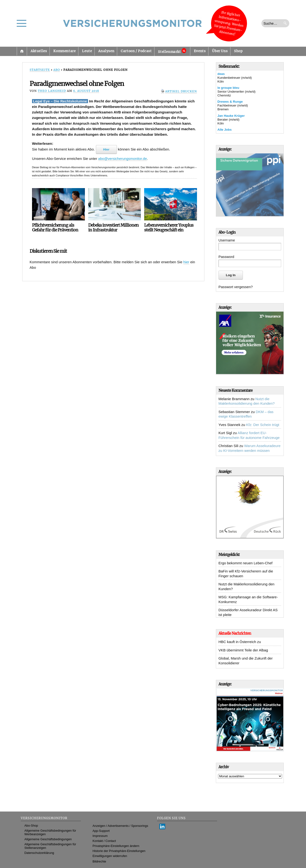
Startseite (22, 51)
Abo (57, 70)
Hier (106, 149)
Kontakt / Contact (104, 841)
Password (226, 257)
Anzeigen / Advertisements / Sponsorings (120, 826)
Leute (87, 51)
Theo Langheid (52, 91)
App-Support (101, 831)
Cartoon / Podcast (136, 51)
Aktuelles (39, 51)
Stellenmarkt (172, 51)
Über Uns (220, 51)
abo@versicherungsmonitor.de (123, 159)
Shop (238, 51)
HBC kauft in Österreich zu (240, 642)
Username (227, 240)
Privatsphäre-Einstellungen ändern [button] (116, 846)
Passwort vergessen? (236, 287)
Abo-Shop (31, 826)
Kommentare (64, 51)
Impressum (100, 836)
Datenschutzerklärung (39, 853)
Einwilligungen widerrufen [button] (110, 856)
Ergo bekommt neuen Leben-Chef (246, 563)
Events (200, 51)
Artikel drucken (181, 91)
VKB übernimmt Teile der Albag (243, 650)
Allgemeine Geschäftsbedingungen (48, 839)
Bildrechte (99, 861)
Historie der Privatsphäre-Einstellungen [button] (119, 851)
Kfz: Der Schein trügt (263, 425)
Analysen (106, 51)
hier (186, 262)
